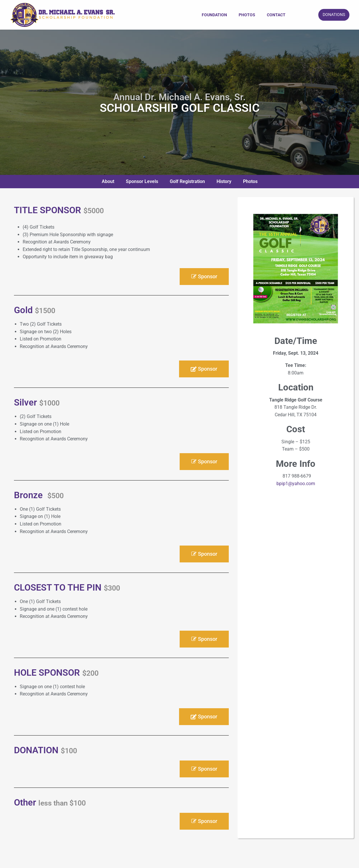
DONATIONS (334, 15)
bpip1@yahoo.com (296, 484)
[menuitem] (214, 15)
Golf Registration (187, 181)
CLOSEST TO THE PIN (67, 588)
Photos (247, 15)
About (108, 181)
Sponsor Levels (142, 181)
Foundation (214, 15)
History (224, 181)
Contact (276, 15)
